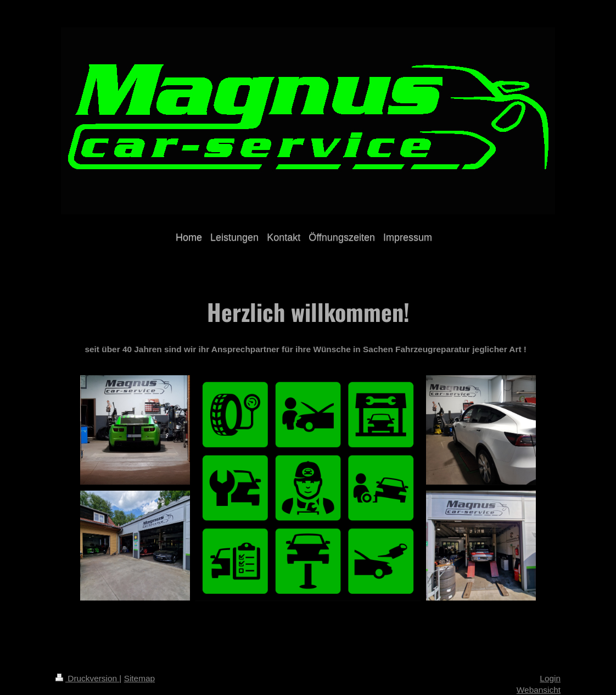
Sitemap (139, 678)
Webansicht (539, 690)
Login (550, 678)
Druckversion (87, 678)
